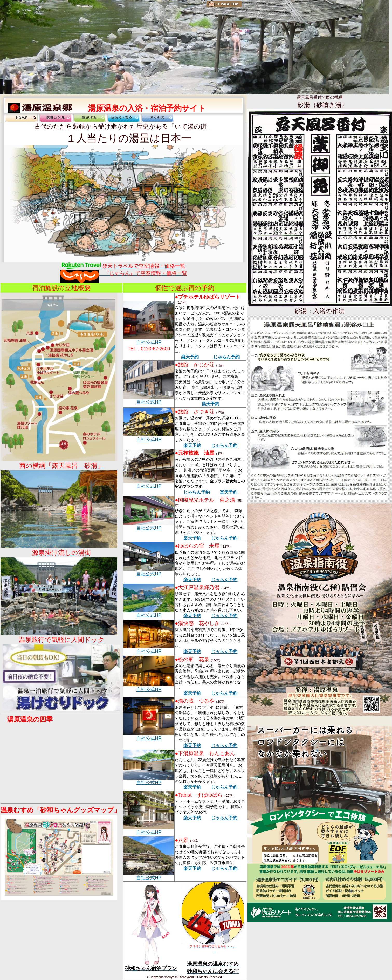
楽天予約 (190, 357)
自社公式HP (149, 342)
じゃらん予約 (226, 357)
